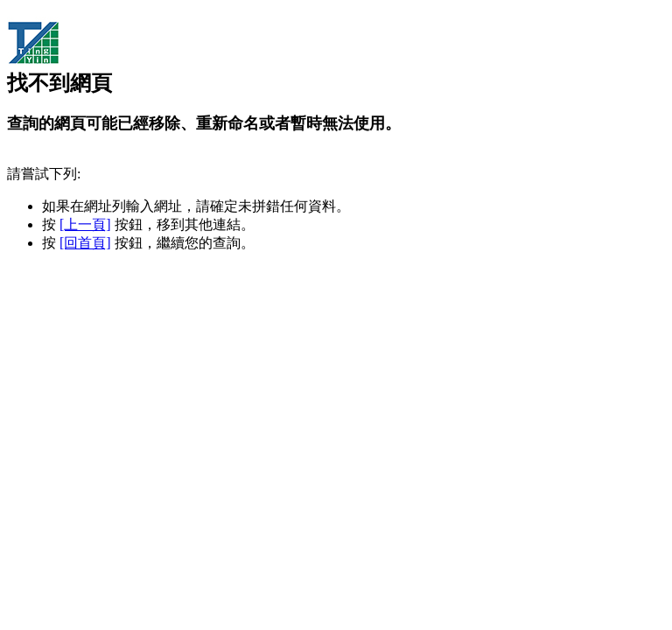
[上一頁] (85, 224)
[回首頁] (85, 243)
